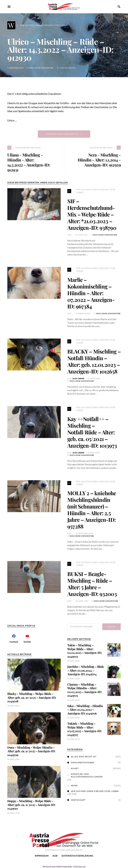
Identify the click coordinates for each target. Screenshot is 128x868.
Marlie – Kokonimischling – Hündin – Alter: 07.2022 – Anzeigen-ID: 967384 (91, 293)
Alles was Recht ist (82, 757)
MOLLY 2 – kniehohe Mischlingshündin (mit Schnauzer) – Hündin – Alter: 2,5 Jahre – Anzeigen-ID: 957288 (92, 510)
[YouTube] (27, 638)
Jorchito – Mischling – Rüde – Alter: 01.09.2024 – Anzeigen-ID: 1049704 (86, 670)
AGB (55, 856)
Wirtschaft (76, 800)
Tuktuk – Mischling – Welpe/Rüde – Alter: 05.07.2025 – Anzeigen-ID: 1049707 (84, 729)
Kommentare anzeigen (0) (62, 134)
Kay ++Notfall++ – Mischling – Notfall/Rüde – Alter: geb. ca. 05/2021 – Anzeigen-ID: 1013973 (92, 432)
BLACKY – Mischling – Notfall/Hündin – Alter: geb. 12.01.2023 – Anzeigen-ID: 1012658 (94, 361)
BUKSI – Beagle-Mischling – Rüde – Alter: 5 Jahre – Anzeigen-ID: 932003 (92, 584)
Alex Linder (78, 379)
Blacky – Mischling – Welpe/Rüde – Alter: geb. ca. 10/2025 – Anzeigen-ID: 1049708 (32, 697)
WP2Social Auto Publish (52, 867)
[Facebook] (14, 638)
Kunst (73, 768)
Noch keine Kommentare (41, 68)
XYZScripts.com (79, 867)
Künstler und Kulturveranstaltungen (85, 775)
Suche (112, 627)
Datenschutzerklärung (77, 856)
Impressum (42, 856)
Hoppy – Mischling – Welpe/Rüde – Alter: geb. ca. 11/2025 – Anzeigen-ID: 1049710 (31, 805)
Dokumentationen (81, 763)
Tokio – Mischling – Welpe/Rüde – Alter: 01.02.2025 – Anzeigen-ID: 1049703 (85, 651)
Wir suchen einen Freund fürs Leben (93, 791)
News (73, 786)
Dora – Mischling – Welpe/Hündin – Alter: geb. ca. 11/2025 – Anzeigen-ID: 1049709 (31, 751)
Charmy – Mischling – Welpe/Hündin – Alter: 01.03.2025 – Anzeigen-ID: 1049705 (85, 690)
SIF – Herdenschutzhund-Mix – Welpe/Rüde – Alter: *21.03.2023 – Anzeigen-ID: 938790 (92, 214)
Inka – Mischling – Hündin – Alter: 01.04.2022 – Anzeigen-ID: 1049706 (85, 710)
